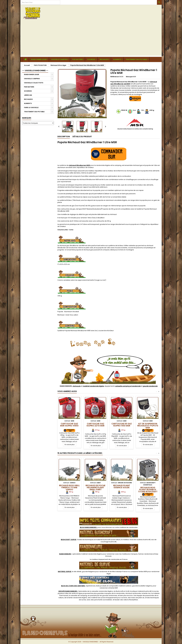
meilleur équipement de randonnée (106, 559)
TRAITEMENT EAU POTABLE (136, 59)
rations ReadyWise (131, 600)
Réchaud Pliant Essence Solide (122, 486)
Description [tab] (64, 137)
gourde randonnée (150, 386)
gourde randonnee (110, 595)
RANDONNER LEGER (39, 59)
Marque (129, 77)
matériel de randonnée (128, 527)
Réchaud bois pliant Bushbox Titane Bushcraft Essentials (148, 491)
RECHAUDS (104, 59)
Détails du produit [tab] (82, 137)
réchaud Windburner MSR (79, 165)
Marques (27, 118)
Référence (115, 77)
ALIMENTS (117, 59)
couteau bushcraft (143, 540)
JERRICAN (28, 95)
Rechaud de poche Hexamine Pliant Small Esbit (95, 487)
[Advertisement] (91, 39)
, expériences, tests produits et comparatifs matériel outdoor (96, 586)
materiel (108, 540)
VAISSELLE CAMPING (59, 59)
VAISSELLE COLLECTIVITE (34, 83)
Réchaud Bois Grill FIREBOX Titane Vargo (69, 487)
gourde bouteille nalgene (142, 586)
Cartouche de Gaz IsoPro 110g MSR (122, 425)
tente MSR (114, 588)
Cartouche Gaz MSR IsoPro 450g (69, 425)
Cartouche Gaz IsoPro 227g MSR (95, 425)
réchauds (77, 386)
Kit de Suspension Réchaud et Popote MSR (148, 426)
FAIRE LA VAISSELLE (31, 108)
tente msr (147, 593)
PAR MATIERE (77, 59)
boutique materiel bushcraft (141, 591)
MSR (134, 77)
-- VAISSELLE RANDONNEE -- (35, 70)
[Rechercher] (40, 2)
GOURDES (91, 59)
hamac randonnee (146, 554)
